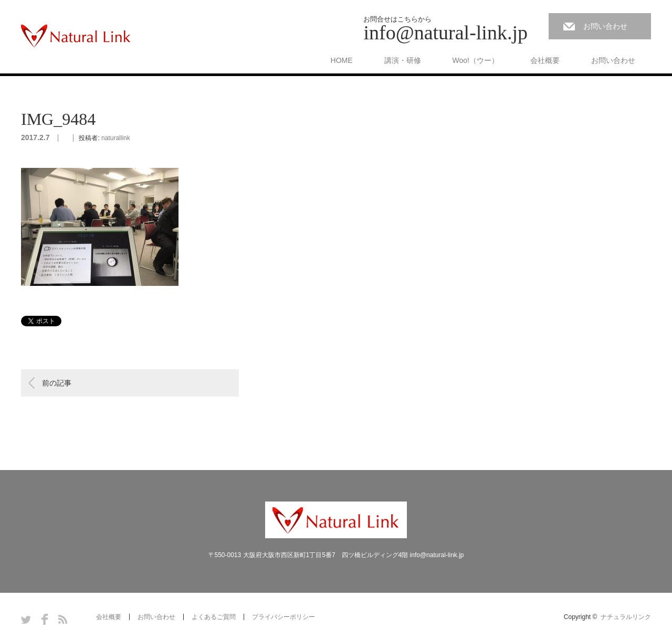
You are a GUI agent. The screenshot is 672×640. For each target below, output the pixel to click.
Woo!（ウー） (476, 60)
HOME (342, 60)
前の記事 (57, 383)
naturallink (116, 138)
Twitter (26, 619)
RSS (63, 619)
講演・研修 (403, 60)
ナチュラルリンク (626, 617)
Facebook (45, 619)
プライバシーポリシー (283, 617)
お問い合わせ (605, 26)
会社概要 (545, 60)
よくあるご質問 (214, 617)
